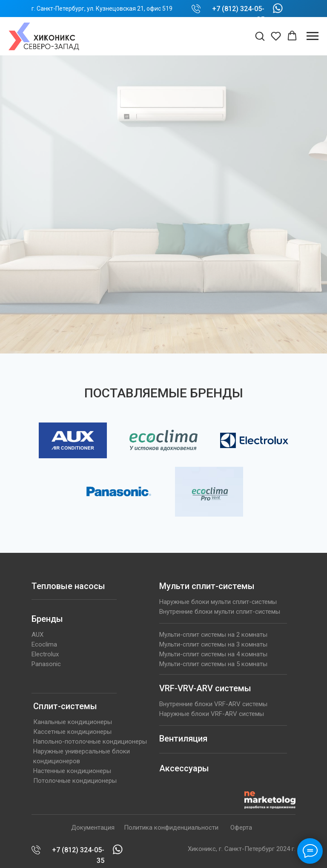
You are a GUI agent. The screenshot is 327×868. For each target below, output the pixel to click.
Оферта (241, 828)
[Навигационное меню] (313, 36)
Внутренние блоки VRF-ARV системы (213, 704)
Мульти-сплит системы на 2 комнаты (213, 635)
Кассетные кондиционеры (72, 732)
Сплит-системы (65, 706)
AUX (37, 635)
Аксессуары (184, 768)
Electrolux (45, 654)
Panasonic (46, 664)
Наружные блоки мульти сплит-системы (218, 602)
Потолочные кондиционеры (75, 781)
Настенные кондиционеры (72, 771)
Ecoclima (44, 644)
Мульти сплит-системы (207, 586)
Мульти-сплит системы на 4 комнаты (213, 654)
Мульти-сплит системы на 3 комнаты (213, 644)
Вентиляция (183, 739)
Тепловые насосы (68, 586)
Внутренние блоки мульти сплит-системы (220, 612)
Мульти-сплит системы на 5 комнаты (213, 664)
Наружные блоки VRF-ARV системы (212, 714)
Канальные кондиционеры (73, 722)
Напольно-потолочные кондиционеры (90, 742)
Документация (93, 828)
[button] (260, 36)
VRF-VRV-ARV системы (205, 688)
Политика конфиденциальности (171, 828)
